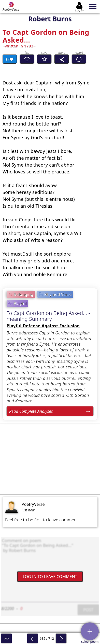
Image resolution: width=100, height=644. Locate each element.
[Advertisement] (50, 459)
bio (6, 638)
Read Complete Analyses (31, 411)
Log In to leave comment (50, 577)
